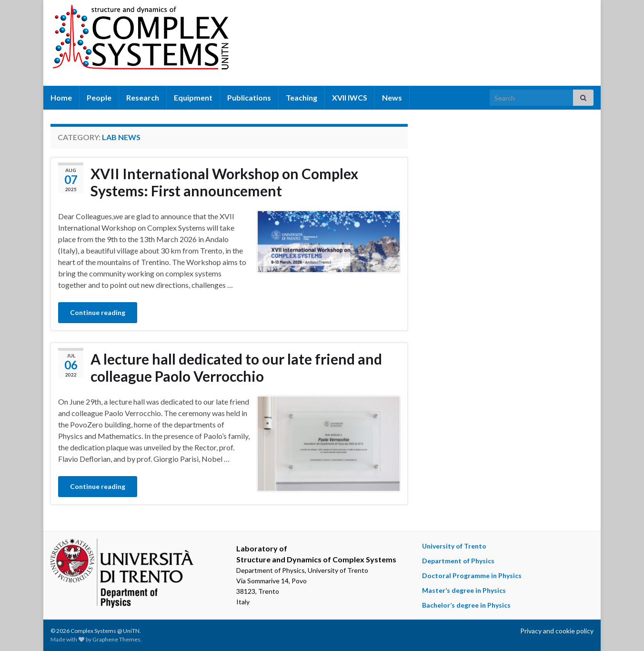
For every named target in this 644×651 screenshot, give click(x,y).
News (392, 97)
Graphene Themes (116, 639)
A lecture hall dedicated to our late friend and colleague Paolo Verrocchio (236, 367)
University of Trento (454, 546)
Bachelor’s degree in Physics (466, 605)
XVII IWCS (350, 97)
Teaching (302, 97)
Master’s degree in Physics (464, 590)
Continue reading (98, 312)
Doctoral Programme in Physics (472, 575)
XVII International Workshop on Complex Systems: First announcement (224, 182)
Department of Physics (458, 561)
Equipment (193, 97)
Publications (249, 97)
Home (61, 97)
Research (143, 97)
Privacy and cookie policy (557, 631)
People (99, 97)
